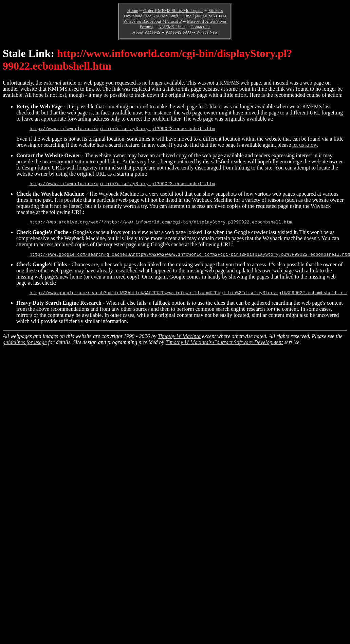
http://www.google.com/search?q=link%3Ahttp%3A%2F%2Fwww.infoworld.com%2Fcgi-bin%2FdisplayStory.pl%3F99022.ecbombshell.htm (188, 298)
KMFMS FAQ (178, 32)
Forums (146, 27)
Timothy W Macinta (179, 341)
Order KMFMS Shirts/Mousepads (173, 10)
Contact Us (200, 27)
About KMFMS (146, 32)
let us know (305, 146)
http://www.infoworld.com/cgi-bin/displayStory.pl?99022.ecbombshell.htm (122, 129)
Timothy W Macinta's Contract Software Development (224, 347)
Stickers (216, 10)
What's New (207, 32)
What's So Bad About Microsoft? (152, 21)
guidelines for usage (25, 347)
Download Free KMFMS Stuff (151, 16)
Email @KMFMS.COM (205, 16)
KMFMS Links (172, 27)
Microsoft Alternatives (207, 21)
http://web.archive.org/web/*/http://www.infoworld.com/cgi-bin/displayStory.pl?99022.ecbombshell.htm (161, 225)
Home (133, 10)
